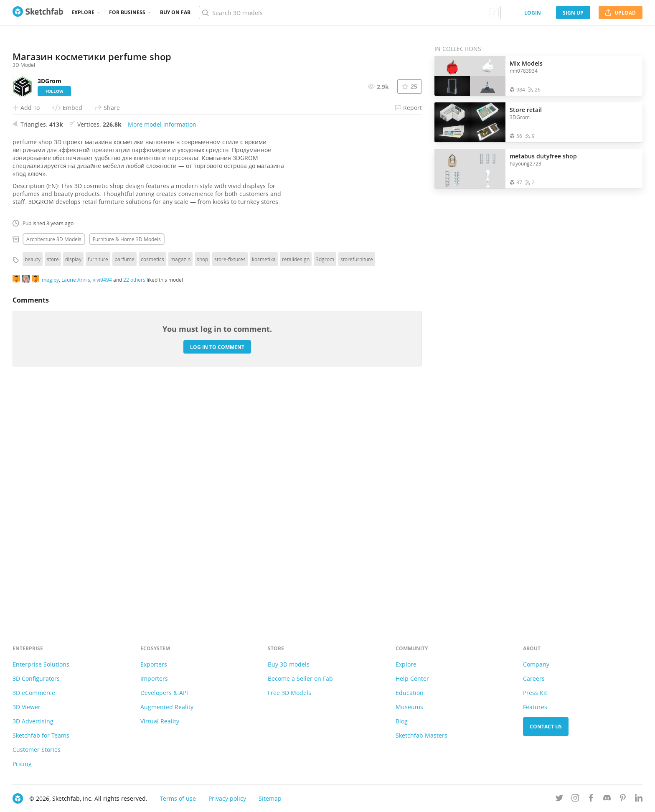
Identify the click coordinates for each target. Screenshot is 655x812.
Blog (402, 721)
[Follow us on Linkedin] (639, 799)
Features (535, 707)
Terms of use (178, 798)
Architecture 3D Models (54, 468)
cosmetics (152, 489)
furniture (98, 489)
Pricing (22, 764)
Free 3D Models (289, 693)
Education (410, 693)
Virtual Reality (160, 721)
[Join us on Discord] (607, 799)
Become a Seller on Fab (300, 678)
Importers (154, 678)
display (73, 489)
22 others (134, 509)
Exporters (154, 664)
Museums (409, 707)
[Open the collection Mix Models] (470, 76)
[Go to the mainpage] (38, 13)
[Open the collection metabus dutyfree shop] (470, 169)
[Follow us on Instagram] (575, 799)
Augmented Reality (167, 707)
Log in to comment (217, 577)
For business (127, 12)
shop (202, 489)
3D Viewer (27, 707)
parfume (124, 489)
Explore (83, 12)
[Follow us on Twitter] (559, 799)
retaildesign (296, 489)
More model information (162, 354)
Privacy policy (227, 798)
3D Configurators (36, 678)
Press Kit (535, 693)
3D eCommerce (34, 693)
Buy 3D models (289, 664)
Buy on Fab (175, 12)
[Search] (350, 13)
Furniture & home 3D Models (127, 468)
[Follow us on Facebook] (591, 799)
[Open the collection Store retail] (470, 122)
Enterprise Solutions (41, 664)
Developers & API (164, 693)
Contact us (546, 727)
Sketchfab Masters (421, 735)
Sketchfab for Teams (41, 735)
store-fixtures (230, 489)
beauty (33, 489)
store (53, 489)
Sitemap (270, 798)
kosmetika (264, 489)
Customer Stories (37, 750)
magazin (180, 489)
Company (536, 664)
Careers (534, 678)
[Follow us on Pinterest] (623, 799)
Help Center (412, 678)
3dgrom (325, 489)
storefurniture (357, 489)
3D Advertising (33, 721)
